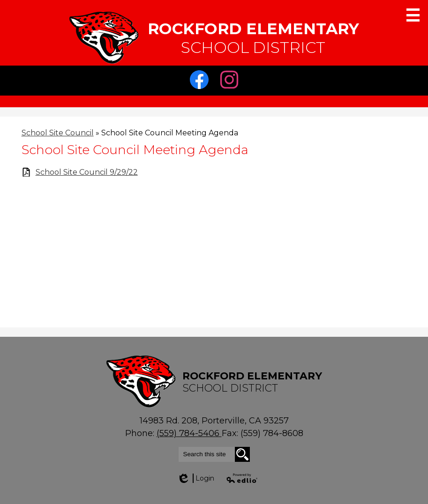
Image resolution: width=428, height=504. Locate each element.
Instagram (232, 82)
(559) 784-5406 (189, 433)
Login (195, 478)
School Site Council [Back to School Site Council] (58, 133)
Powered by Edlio (242, 478)
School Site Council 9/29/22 (87, 172)
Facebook (202, 82)
